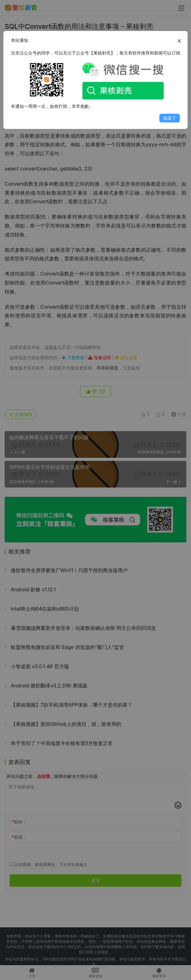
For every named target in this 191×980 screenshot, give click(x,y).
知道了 (170, 118)
